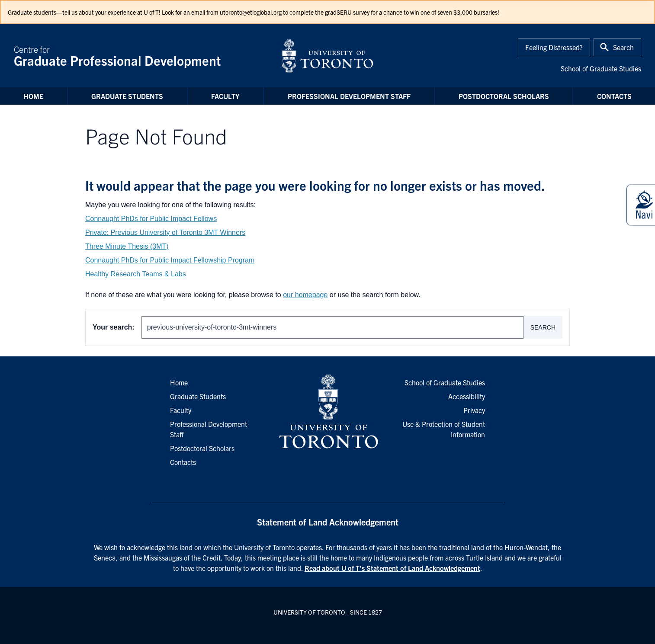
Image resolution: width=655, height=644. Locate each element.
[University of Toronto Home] (327, 56)
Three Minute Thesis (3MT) (127, 246)
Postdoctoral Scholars (504, 96)
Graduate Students (127, 96)
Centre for (142, 56)
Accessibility (467, 396)
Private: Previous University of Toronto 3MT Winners (165, 232)
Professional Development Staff (349, 96)
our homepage (305, 295)
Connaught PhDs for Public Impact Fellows (151, 219)
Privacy (474, 410)
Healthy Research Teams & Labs (136, 274)
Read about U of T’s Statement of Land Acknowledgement (392, 568)
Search (543, 327)
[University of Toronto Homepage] (327, 412)
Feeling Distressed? (554, 47)
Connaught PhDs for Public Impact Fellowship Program (170, 260)
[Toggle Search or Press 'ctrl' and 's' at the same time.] (617, 47)
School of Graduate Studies (601, 68)
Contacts (614, 96)
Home (33, 96)
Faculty (225, 96)
